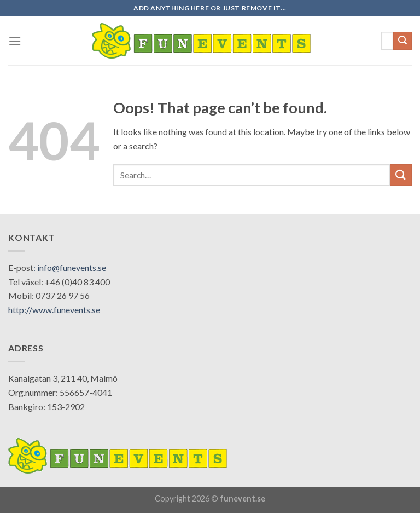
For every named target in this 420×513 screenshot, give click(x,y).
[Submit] (402, 41)
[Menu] (15, 41)
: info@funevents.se (70, 267)
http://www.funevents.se (54, 310)
